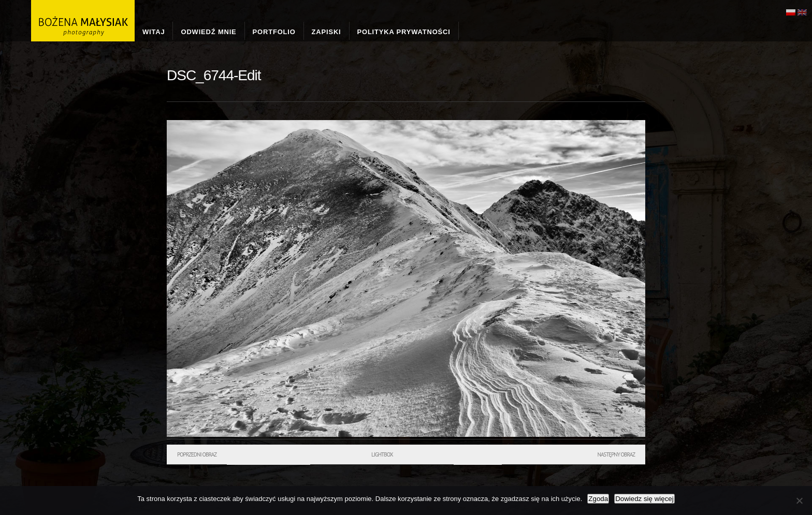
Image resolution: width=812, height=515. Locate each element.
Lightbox (382, 454)
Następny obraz (616, 454)
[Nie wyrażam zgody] (799, 501)
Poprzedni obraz (197, 454)
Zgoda (598, 499)
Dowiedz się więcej (644, 499)
